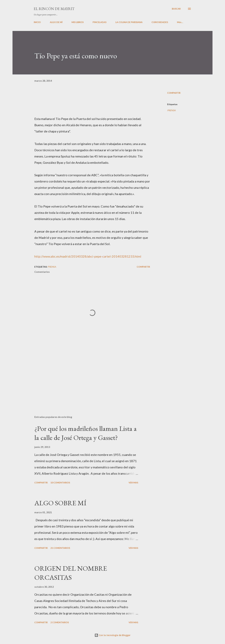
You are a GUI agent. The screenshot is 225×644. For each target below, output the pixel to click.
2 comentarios (60, 622)
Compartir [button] (174, 93)
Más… (180, 22)
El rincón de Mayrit (54, 9)
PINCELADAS (100, 22)
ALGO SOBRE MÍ (60, 503)
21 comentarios (60, 548)
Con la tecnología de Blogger (112, 635)
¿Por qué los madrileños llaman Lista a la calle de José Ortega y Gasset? (86, 433)
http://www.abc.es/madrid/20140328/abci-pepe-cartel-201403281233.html (88, 256)
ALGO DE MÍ (56, 22)
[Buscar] (176, 9)
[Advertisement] (87, 376)
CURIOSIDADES (160, 22)
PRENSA (171, 110)
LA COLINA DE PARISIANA (129, 22)
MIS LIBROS (78, 22)
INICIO (37, 22)
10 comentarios (60, 483)
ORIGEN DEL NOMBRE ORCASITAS (71, 573)
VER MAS (133, 483)
